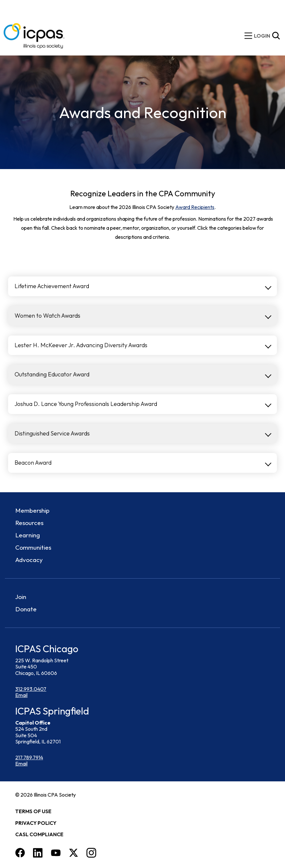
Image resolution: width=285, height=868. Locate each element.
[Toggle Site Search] (276, 36)
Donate (26, 609)
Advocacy (29, 560)
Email (21, 695)
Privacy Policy (36, 823)
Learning (28, 535)
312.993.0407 (31, 689)
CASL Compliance (39, 834)
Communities (33, 547)
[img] (262, 36)
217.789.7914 (29, 757)
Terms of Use (33, 811)
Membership (32, 510)
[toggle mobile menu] (248, 36)
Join (21, 597)
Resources (29, 523)
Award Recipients (195, 207)
